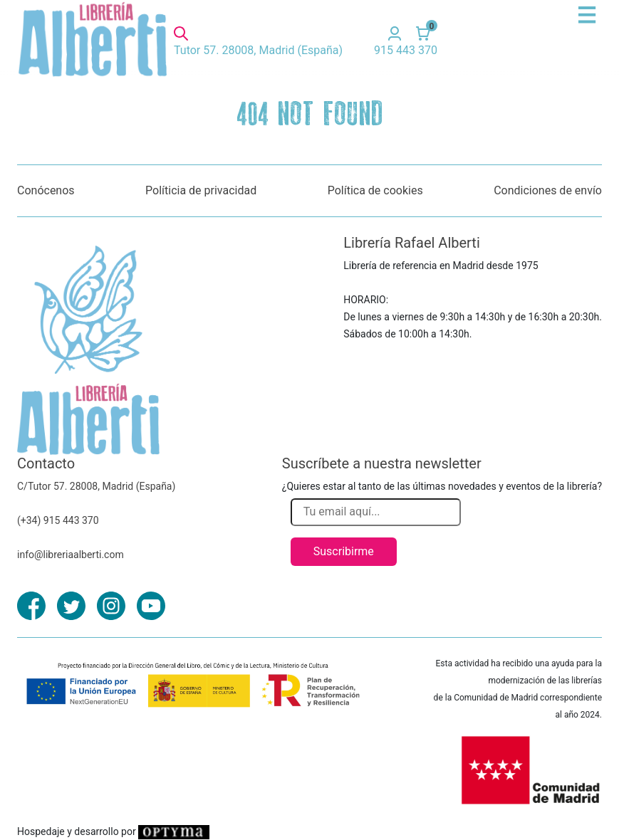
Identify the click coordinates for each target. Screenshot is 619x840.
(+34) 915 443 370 (58, 520)
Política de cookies (375, 190)
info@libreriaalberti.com (71, 555)
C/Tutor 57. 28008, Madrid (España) (96, 486)
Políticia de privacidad (201, 190)
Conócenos (46, 190)
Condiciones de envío (548, 190)
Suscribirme (344, 551)
